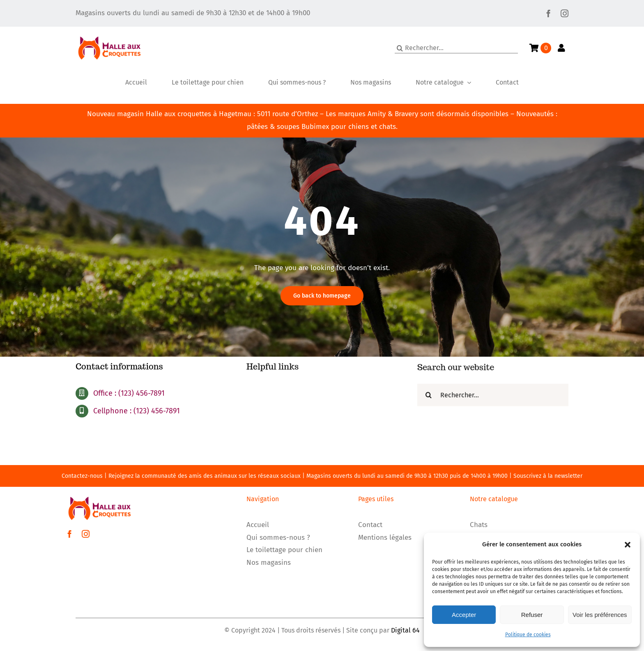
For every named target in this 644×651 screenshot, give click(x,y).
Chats (479, 525)
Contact (370, 525)
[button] (628, 545)
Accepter (464, 615)
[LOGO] (109, 30)
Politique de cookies (528, 635)
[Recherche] (400, 48)
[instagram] (565, 13)
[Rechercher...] (456, 48)
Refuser (532, 615)
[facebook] (549, 13)
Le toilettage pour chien (284, 550)
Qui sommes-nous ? (278, 538)
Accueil (258, 525)
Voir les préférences (600, 615)
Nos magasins (269, 563)
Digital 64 (405, 630)
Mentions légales (385, 538)
